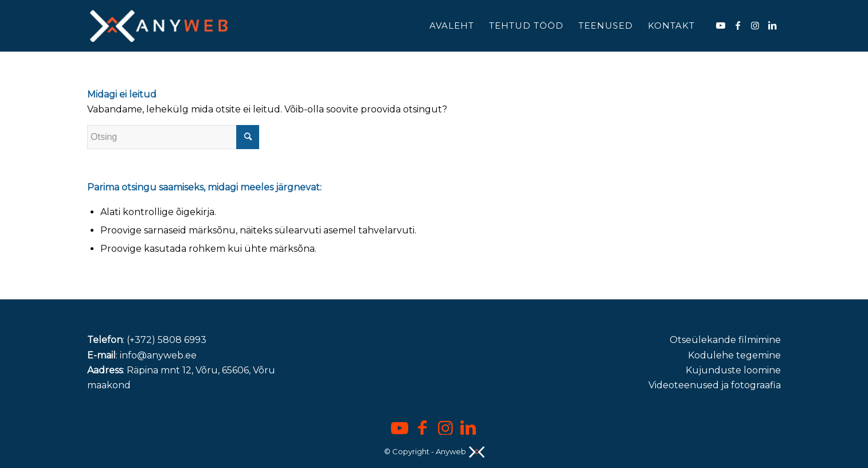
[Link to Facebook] (738, 25)
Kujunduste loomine (733, 370)
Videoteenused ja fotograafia (715, 385)
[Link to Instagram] (755, 25)
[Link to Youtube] (721, 25)
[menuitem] (452, 26)
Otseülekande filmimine (725, 340)
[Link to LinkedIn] (772, 25)
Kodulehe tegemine (734, 355)
